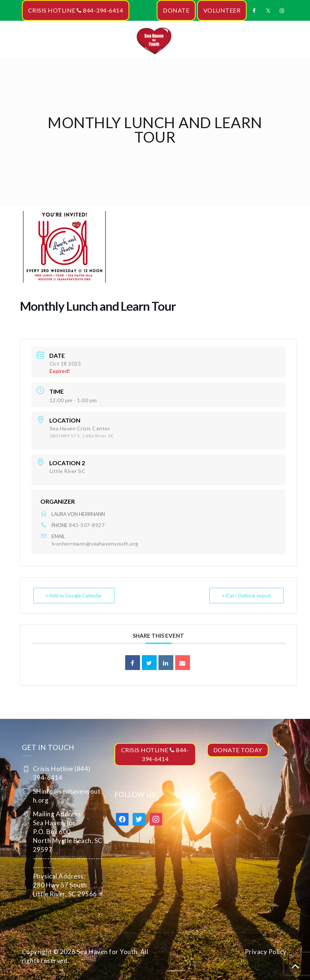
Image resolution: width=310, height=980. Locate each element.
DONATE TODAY (238, 750)
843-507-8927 (87, 525)
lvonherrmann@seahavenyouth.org (95, 544)
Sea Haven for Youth (107, 952)
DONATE (176, 10)
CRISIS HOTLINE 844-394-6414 (76, 10)
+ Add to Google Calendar (75, 596)
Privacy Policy (266, 952)
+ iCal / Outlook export (246, 596)
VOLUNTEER (222, 10)
